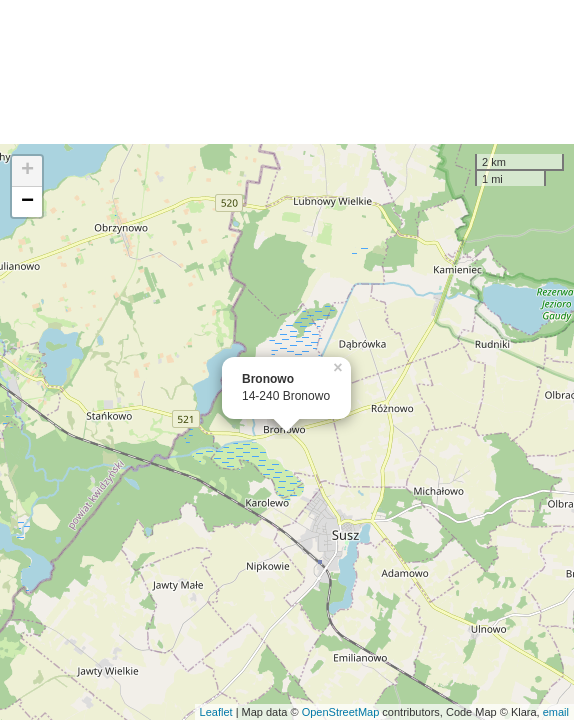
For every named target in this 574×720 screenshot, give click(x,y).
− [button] (27, 202)
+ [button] (27, 171)
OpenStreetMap (341, 712)
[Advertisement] (287, 72)
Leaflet (216, 712)
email (556, 712)
